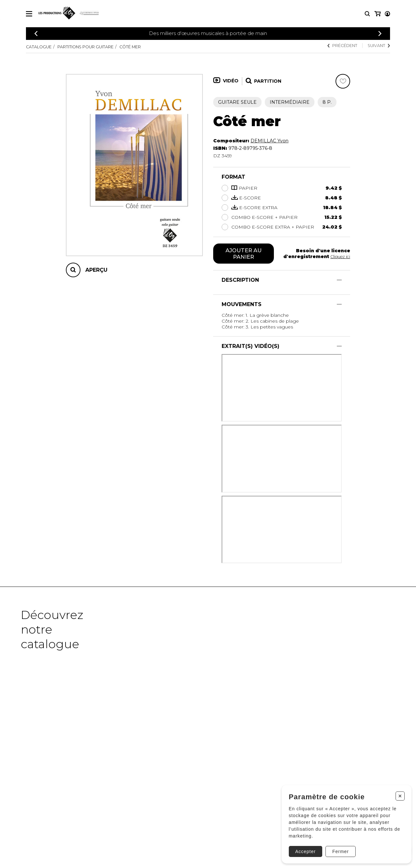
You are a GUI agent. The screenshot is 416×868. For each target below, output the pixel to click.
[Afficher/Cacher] (339, 281)
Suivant (377, 46)
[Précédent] (36, 34)
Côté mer (146, 47)
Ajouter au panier (244, 254)
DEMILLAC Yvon (269, 141)
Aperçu (96, 270)
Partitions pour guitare (94, 47)
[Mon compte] (377, 14)
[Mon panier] (387, 14)
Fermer (338, 848)
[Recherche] (367, 14)
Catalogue (41, 47)
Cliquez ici (339, 257)
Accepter (303, 848)
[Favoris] (343, 81)
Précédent (336, 46)
